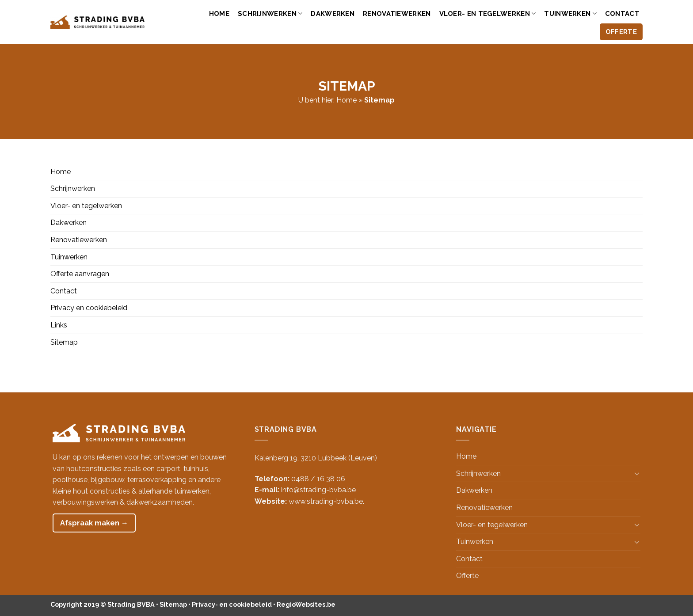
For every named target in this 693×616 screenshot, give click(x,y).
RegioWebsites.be (306, 604)
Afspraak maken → (94, 523)
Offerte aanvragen (80, 274)
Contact (622, 14)
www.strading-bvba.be (326, 501)
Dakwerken (333, 14)
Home (219, 14)
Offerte (621, 32)
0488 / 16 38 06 (318, 479)
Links (59, 325)
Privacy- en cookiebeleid (232, 604)
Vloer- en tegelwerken (488, 13)
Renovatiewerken (397, 14)
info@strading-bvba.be (318, 490)
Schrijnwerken (270, 13)
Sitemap (64, 342)
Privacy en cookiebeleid (89, 308)
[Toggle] (637, 473)
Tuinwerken (570, 13)
